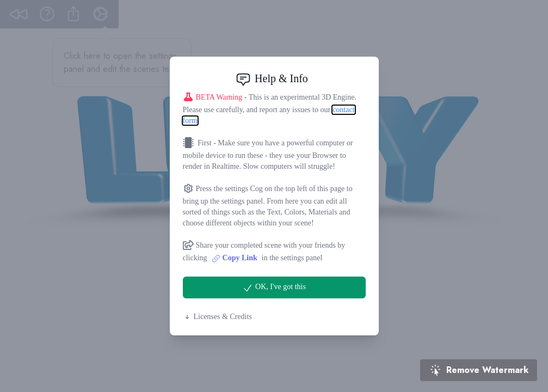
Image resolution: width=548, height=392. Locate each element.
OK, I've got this (274, 288)
